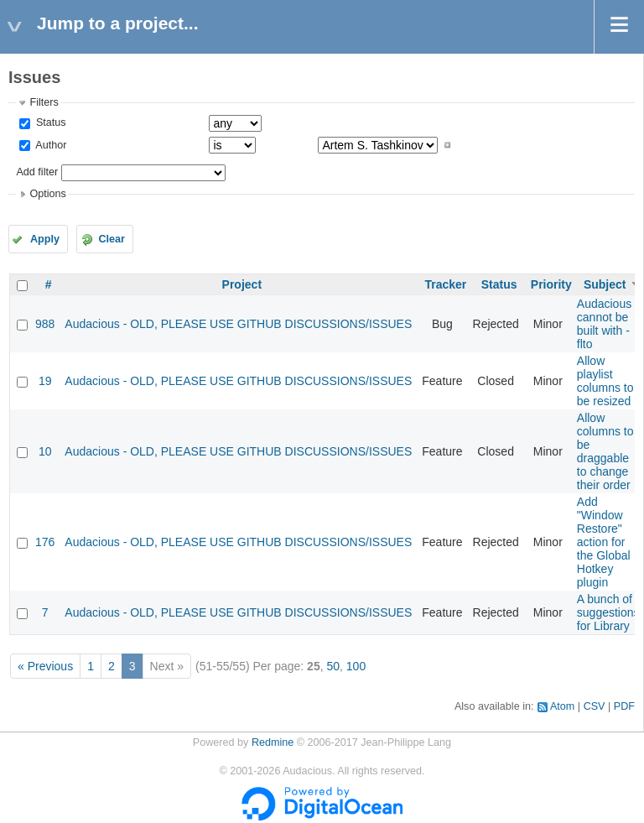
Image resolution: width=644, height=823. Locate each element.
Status (49, 122)
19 (45, 381)
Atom (562, 706)
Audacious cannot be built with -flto (604, 324)
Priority (551, 284)
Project (242, 284)
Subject (605, 284)
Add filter (37, 172)
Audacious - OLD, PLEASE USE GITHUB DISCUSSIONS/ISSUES (238, 324)
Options (47, 194)
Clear (112, 239)
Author (49, 145)
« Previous (45, 666)
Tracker (445, 284)
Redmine (273, 742)
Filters (44, 102)
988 (45, 324)
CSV (595, 706)
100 (356, 666)
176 (45, 542)
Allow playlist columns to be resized (605, 381)
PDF (624, 706)
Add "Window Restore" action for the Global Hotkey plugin (604, 542)
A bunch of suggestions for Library (608, 612)
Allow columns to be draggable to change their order (605, 451)
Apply (45, 239)
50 (333, 666)
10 (45, 451)
